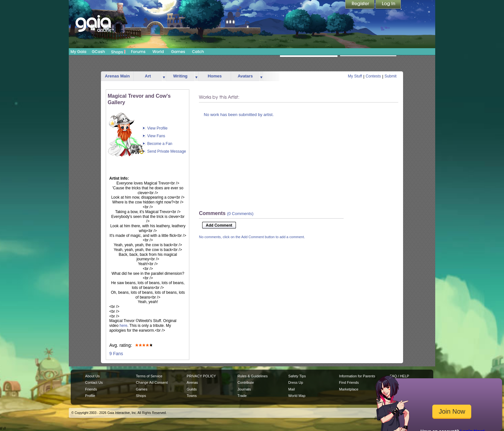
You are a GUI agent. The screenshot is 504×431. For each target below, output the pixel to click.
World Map (297, 396)
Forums (138, 52)
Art (148, 76)
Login (388, 5)
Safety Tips (297, 376)
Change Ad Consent (152, 382)
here (123, 326)
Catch (198, 52)
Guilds (192, 389)
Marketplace (349, 389)
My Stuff (355, 76)
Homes (215, 76)
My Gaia (78, 52)
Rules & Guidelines (253, 376)
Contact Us (94, 382)
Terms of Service (149, 376)
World (158, 52)
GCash (99, 52)
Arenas (192, 382)
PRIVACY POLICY (201, 376)
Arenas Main (117, 76)
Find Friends (349, 382)
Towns (192, 396)
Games (178, 52)
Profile (90, 396)
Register (360, 5)
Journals (244, 389)
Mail (292, 389)
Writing (180, 76)
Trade (242, 396)
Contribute (246, 382)
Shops (118, 52)
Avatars (245, 76)
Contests (373, 76)
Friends (91, 389)
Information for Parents (357, 376)
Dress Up (296, 382)
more (164, 76)
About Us (92, 376)
